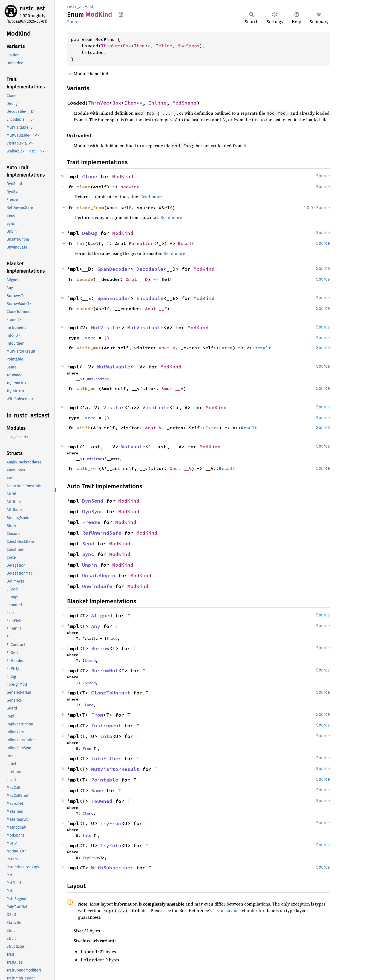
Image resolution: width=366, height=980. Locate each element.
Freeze (91, 522)
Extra (89, 338)
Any (96, 626)
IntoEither (106, 758)
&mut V (167, 348)
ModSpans (189, 46)
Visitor (114, 407)
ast (90, 7)
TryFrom (111, 823)
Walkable (133, 447)
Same (97, 790)
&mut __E (156, 309)
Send (88, 544)
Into (106, 736)
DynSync (93, 511)
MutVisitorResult (115, 769)
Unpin (90, 565)
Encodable (150, 298)
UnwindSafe (97, 586)
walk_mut (88, 388)
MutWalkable (114, 367)
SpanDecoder (114, 269)
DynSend (93, 501)
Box (127, 46)
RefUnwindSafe (102, 533)
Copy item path (121, 14)
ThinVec (111, 46)
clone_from (90, 207)
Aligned (102, 616)
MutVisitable (145, 328)
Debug (90, 233)
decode (85, 279)
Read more (151, 197)
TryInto (111, 845)
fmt (81, 243)
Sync (88, 554)
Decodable (150, 269)
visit (83, 428)
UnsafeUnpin (99, 576)
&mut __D (137, 279)
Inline (164, 46)
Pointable (105, 780)
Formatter (141, 243)
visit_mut (89, 348)
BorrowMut (105, 671)
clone (83, 187)
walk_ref (88, 468)
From (97, 715)
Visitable (156, 407)
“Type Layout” (227, 910)
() (107, 338)
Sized (112, 638)
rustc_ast (32, 8)
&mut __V (172, 388)
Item (139, 46)
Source (74, 22)
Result (186, 243)
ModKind (123, 176)
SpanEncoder (114, 298)
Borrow (100, 648)
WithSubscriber (112, 868)
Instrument (106, 726)
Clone (90, 176)
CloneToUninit (111, 693)
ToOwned (102, 801)
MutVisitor (106, 328)
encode (85, 309)
